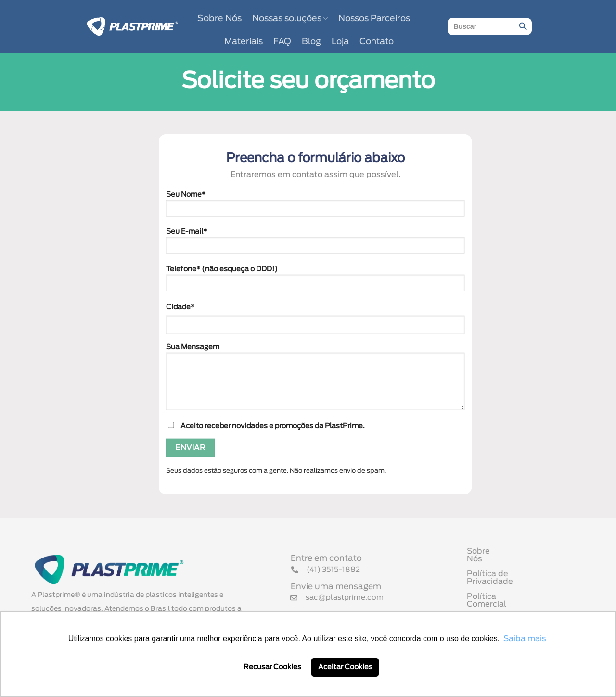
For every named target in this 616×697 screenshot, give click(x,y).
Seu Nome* (315, 207)
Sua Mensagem (315, 380)
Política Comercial (502, 590)
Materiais (244, 42)
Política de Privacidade (512, 575)
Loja (340, 42)
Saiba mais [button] (525, 639)
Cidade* (180, 307)
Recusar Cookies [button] (272, 667)
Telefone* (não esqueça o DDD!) (315, 282)
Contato (377, 42)
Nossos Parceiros (374, 19)
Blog (311, 42)
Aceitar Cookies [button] (345, 667)
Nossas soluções (290, 19)
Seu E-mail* (315, 244)
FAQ (282, 42)
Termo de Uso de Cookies (516, 605)
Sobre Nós (219, 19)
